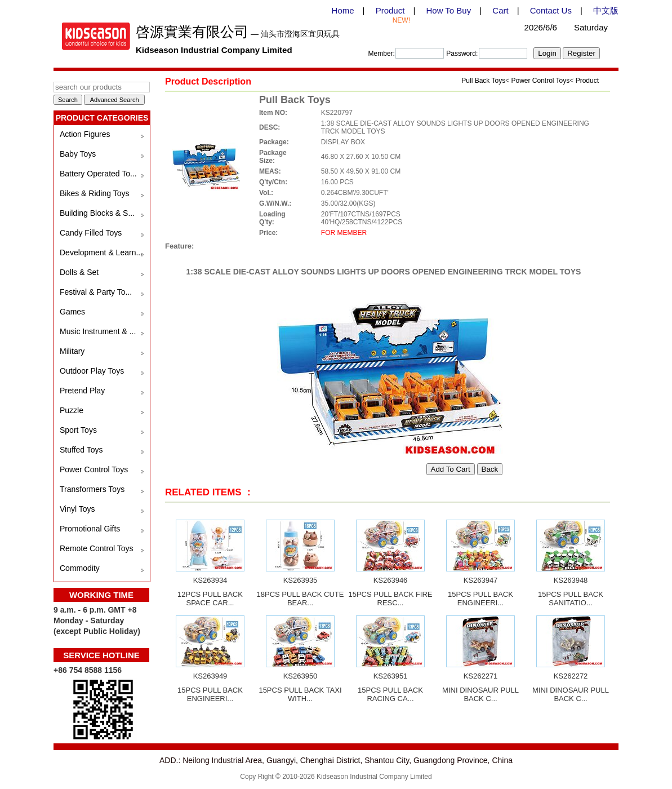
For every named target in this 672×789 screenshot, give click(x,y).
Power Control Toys (94, 469)
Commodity (80, 568)
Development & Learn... (101, 252)
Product (390, 10)
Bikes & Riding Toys (94, 193)
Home (343, 10)
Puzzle (72, 410)
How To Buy (448, 10)
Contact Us (551, 10)
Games (72, 312)
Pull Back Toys (483, 81)
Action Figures (85, 134)
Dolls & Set (79, 272)
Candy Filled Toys (91, 233)
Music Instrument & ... (98, 331)
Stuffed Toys (81, 450)
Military (72, 351)
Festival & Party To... (96, 292)
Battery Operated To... (98, 174)
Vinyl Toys (77, 509)
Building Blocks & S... (97, 213)
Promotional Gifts (90, 529)
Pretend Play (82, 391)
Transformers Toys (92, 489)
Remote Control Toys (96, 548)
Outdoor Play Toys (92, 371)
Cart (500, 10)
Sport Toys (78, 430)
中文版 (606, 10)
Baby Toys (78, 154)
